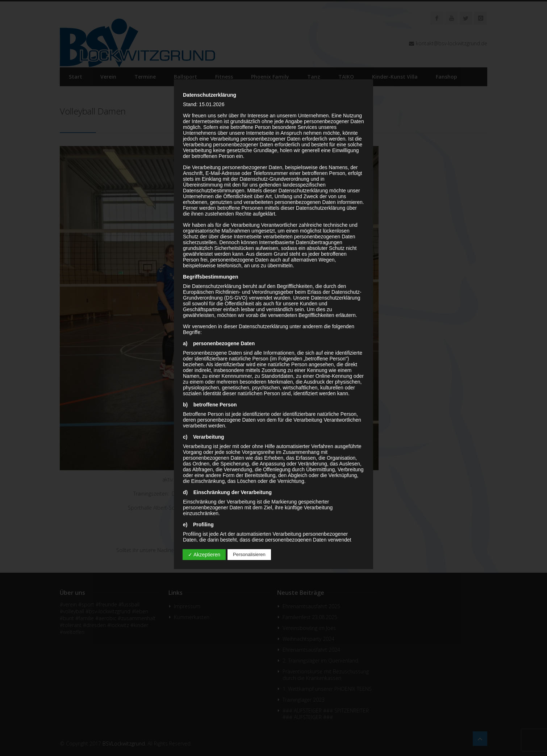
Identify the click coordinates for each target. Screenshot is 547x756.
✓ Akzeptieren (204, 555)
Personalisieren (249, 554)
